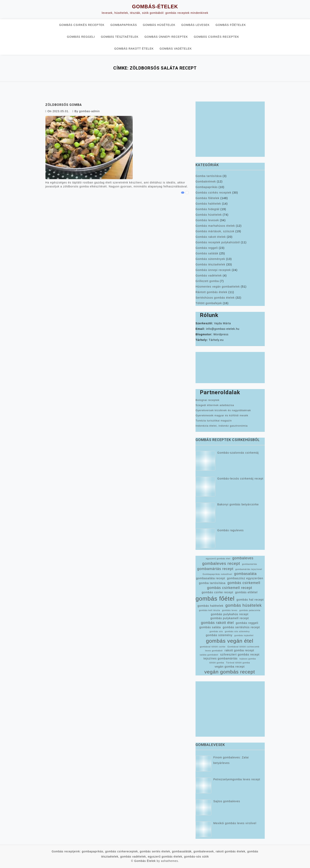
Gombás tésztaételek (120, 37)
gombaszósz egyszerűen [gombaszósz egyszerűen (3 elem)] (245, 578)
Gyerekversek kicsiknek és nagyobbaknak (223, 410)
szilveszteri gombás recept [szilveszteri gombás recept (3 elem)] (240, 655)
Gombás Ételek (145, 861)
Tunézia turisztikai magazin (214, 421)
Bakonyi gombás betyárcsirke (238, 504)
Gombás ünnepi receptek (166, 37)
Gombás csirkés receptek (82, 25)
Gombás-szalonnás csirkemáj (238, 453)
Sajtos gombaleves (227, 801)
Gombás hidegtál (207, 209)
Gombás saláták (207, 253)
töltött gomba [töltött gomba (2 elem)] (217, 663)
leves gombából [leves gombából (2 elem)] (214, 651)
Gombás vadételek (176, 49)
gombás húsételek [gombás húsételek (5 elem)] (244, 605)
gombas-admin (89, 111)
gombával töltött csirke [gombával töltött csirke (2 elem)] (213, 647)
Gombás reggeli (81, 37)
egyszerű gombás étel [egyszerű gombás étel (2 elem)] (218, 559)
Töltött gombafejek (209, 303)
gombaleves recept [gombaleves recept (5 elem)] (221, 563)
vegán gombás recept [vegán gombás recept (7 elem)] (230, 672)
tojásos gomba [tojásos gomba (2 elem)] (248, 659)
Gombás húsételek (159, 25)
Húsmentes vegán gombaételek (218, 287)
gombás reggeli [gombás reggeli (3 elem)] (247, 623)
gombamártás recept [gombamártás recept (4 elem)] (215, 569)
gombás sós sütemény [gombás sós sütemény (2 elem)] (237, 631)
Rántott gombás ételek (211, 292)
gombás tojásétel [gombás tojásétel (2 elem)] (244, 635)
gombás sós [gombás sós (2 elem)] (216, 631)
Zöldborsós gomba (64, 105)
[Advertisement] (230, 129)
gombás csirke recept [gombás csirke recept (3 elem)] (217, 592)
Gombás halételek (208, 204)
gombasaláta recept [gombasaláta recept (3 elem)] (211, 578)
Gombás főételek (231, 25)
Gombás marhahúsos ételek (215, 226)
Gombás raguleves (231, 530)
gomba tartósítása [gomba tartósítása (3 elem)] (212, 583)
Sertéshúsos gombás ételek (215, 298)
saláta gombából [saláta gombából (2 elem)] (209, 655)
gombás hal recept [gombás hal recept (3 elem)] (250, 600)
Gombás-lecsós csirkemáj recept (240, 479)
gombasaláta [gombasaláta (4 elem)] (245, 574)
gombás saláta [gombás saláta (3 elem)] (210, 627)
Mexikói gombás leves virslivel (235, 823)
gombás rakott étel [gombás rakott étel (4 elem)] (217, 623)
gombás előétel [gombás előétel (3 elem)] (246, 592)
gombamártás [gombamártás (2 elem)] (250, 564)
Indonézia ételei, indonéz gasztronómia (222, 426)
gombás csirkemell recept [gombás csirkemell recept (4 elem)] (230, 588)
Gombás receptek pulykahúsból (218, 242)
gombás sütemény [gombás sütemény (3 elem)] (219, 635)
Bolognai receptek (207, 400)
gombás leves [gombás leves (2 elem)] (230, 610)
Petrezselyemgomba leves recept (237, 779)
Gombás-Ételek (155, 7)
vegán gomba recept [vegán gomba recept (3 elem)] (230, 667)
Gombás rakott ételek (134, 49)
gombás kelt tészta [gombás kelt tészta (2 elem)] (209, 610)
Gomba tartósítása (209, 176)
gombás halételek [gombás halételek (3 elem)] (210, 606)
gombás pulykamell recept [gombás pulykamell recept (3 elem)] (230, 618)
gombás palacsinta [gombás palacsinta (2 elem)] (250, 610)
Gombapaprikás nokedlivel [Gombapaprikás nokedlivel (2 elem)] (217, 574)
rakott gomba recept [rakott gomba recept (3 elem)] (239, 650)
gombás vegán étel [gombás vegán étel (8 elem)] (230, 641)
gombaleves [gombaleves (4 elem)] (243, 558)
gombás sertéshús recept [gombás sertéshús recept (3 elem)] (241, 627)
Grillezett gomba (207, 281)
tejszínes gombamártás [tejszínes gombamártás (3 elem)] (221, 658)
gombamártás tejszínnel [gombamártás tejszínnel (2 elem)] (249, 569)
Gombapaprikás (124, 25)
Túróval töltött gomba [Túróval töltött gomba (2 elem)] (238, 663)
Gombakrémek (206, 181)
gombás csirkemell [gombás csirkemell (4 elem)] (244, 583)
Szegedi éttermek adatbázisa (215, 405)
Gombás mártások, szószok (215, 231)
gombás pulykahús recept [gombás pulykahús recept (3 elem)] (230, 614)
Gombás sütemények (210, 259)
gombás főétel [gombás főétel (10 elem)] (215, 599)
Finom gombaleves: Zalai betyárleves (231, 760)
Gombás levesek (195, 25)
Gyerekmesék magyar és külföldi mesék (222, 415)
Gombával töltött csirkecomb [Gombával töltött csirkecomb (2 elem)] (243, 647)
